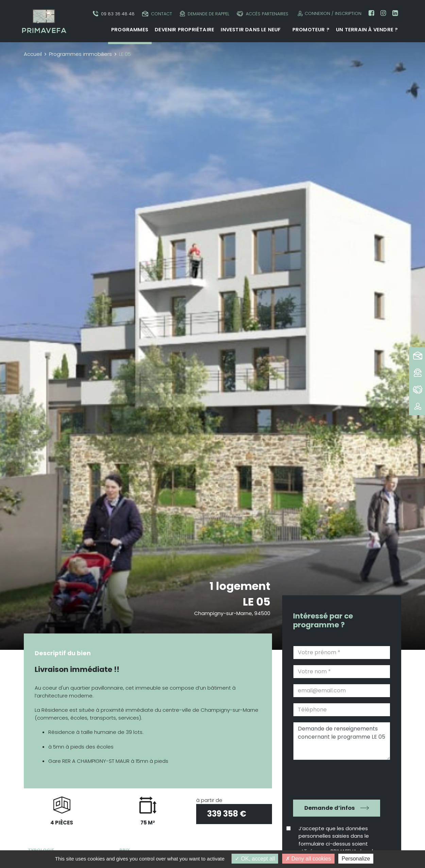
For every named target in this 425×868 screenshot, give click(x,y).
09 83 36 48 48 (114, 14)
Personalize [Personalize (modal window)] (356, 859)
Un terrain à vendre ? (367, 30)
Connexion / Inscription (329, 13)
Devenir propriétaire (184, 30)
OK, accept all (255, 859)
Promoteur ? (311, 30)
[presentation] (337, 779)
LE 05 (257, 602)
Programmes (130, 30)
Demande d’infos (330, 808)
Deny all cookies (308, 859)
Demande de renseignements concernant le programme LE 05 (342, 741)
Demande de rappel (205, 14)
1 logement (240, 586)
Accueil (33, 54)
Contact (157, 14)
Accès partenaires (262, 14)
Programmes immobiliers (80, 54)
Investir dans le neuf (251, 30)
